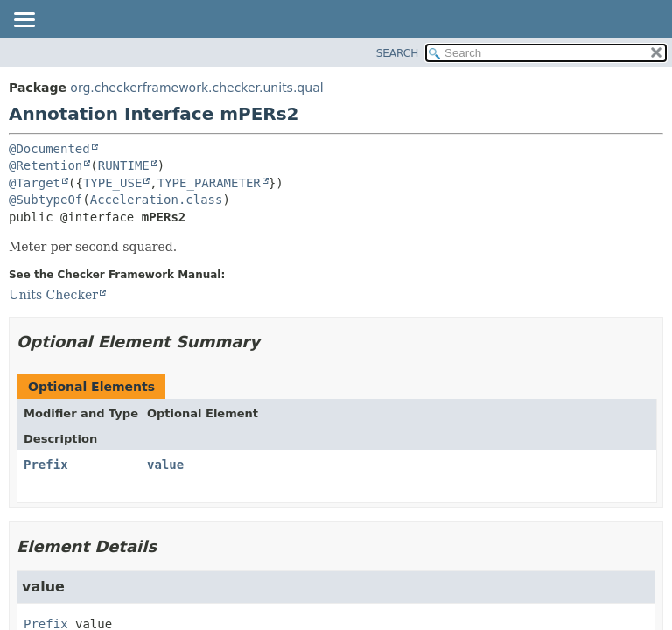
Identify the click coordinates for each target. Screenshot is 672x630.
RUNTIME (124, 165)
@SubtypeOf (45, 199)
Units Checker (53, 295)
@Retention (45, 165)
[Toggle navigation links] (24, 21)
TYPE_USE (112, 183)
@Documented (49, 149)
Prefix (46, 465)
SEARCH (398, 53)
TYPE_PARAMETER (209, 183)
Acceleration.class (157, 199)
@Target (35, 183)
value (165, 465)
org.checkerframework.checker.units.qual (196, 87)
